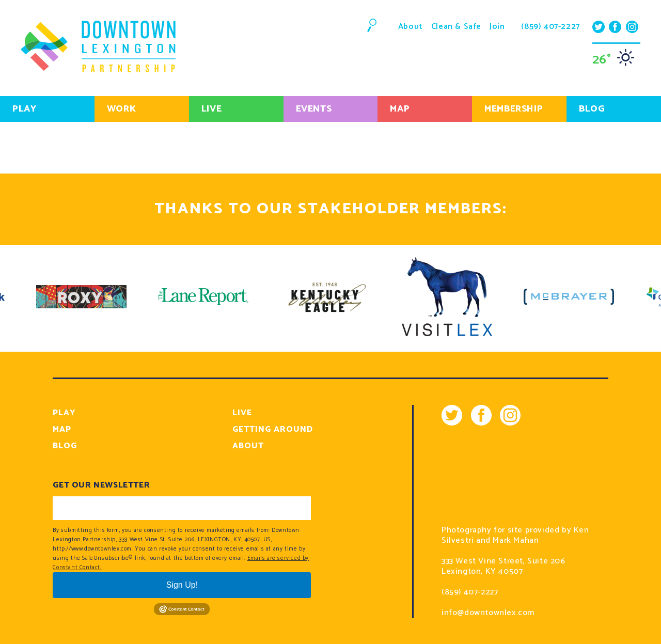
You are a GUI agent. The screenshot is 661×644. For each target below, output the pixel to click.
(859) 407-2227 (550, 27)
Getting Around (273, 429)
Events (314, 109)
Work (121, 109)
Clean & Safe (456, 27)
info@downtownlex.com (488, 613)
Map (400, 109)
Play (24, 109)
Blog (65, 446)
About (411, 27)
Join (497, 27)
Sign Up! (182, 585)
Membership (514, 109)
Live (211, 109)
